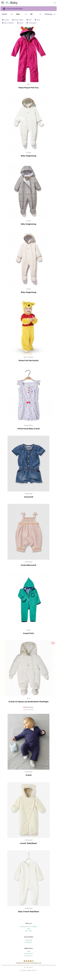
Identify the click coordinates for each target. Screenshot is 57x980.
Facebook (29, 940)
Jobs (29, 929)
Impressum (28, 956)
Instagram (29, 942)
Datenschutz (28, 954)
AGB (29, 951)
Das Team (29, 931)
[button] (3, 3)
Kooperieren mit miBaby (28, 927)
